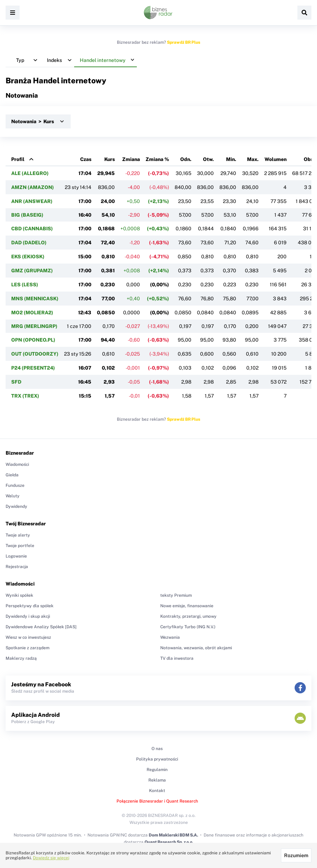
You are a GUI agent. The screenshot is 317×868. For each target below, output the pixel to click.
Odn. (186, 159)
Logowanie (16, 556)
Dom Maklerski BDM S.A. (173, 835)
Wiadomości (17, 464)
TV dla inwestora (177, 658)
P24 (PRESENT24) (33, 368)
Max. (253, 159)
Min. (231, 159)
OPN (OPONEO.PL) (33, 340)
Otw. (208, 159)
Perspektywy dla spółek (30, 606)
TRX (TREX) (25, 396)
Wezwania (170, 637)
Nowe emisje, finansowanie (187, 606)
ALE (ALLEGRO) (30, 173)
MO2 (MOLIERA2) (32, 313)
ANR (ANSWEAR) (32, 201)
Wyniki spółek (19, 595)
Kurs (110, 159)
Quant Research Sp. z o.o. (169, 842)
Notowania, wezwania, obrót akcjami (196, 648)
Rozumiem (296, 855)
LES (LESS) (25, 285)
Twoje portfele (20, 546)
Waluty (13, 496)
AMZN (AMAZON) (33, 187)
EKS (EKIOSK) (28, 257)
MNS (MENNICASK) (35, 299)
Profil (18, 159)
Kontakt (157, 791)
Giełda (12, 475)
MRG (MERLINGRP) (34, 326)
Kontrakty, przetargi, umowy (188, 616)
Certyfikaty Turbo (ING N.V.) (188, 627)
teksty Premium (176, 595)
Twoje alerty (18, 535)
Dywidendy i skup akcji (28, 616)
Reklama (157, 780)
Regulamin (157, 770)
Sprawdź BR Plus (184, 42)
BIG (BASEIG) (27, 215)
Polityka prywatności (157, 759)
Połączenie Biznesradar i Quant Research (157, 801)
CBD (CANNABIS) (32, 229)
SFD (16, 382)
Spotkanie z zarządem (27, 648)
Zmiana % (157, 159)
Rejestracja (17, 567)
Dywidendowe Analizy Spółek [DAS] (41, 627)
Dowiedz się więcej (51, 858)
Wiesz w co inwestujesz (28, 637)
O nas (157, 749)
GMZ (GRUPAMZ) (32, 271)
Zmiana (131, 159)
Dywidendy (16, 506)
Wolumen (276, 159)
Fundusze (15, 485)
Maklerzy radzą (21, 658)
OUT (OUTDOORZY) (35, 354)
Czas (86, 159)
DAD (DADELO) (29, 243)
